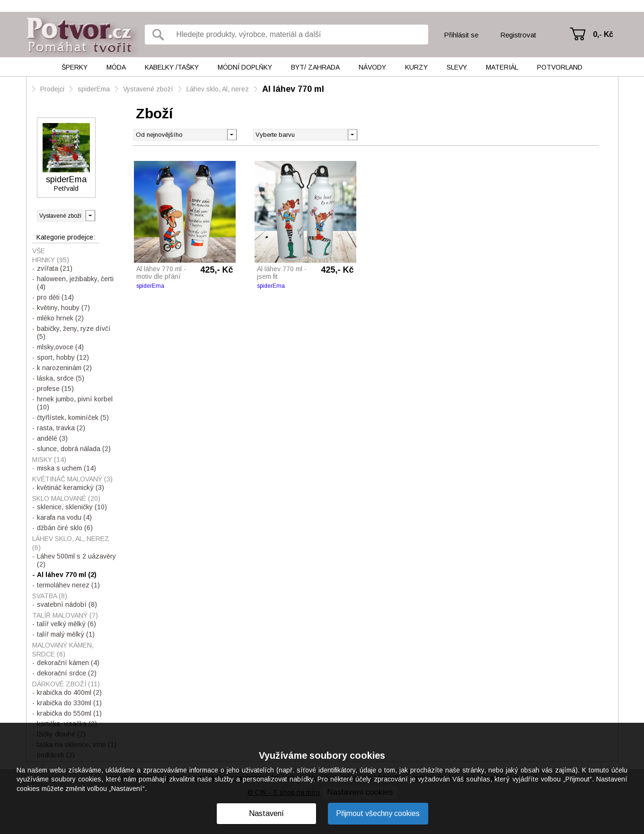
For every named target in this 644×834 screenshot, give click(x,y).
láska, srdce (61, 378)
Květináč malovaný (72, 479)
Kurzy (416, 67)
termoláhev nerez (68, 585)
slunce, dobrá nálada (74, 449)
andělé (52, 438)
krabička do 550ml (69, 713)
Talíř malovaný (65, 615)
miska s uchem (66, 468)
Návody (372, 67)
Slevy (457, 67)
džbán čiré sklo (65, 528)
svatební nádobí (67, 604)
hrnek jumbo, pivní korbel (75, 403)
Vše (39, 251)
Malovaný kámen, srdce (63, 650)
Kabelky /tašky (172, 67)
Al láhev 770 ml (293, 89)
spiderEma (94, 89)
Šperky (75, 67)
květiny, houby (63, 308)
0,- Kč (603, 34)
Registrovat (518, 35)
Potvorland (560, 67)
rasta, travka (61, 428)
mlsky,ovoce (60, 347)
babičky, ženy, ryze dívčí (74, 333)
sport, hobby (63, 357)
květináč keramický (71, 488)
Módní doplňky (245, 67)
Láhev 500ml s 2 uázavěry (76, 560)
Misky (49, 460)
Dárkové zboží (66, 684)
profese (55, 389)
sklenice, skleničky (72, 507)
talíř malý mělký (66, 634)
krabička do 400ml (69, 692)
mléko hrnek (60, 318)
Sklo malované (66, 498)
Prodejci (52, 89)
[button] (352, 134)
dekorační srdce (67, 673)
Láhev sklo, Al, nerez (218, 89)
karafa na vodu (64, 517)
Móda (116, 67)
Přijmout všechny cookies (378, 813)
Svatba (50, 596)
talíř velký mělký (66, 624)
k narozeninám (64, 368)
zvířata (55, 268)
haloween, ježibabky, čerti (75, 283)
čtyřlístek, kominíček (73, 417)
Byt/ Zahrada (315, 67)
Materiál (502, 67)
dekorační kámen (68, 663)
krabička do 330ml (69, 703)
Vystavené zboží (148, 89)
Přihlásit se (461, 35)
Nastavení (266, 813)
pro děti (55, 297)
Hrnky (51, 260)
